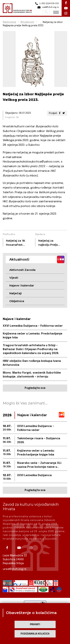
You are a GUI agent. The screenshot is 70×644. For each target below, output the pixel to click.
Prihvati (35, 625)
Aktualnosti (27, 22)
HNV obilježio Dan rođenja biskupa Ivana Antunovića (32, 363)
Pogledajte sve (35, 388)
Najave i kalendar (22, 285)
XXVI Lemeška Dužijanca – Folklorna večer (33, 326)
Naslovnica (9, 22)
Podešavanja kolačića (35, 634)
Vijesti (14, 278)
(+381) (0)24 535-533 (46, 4)
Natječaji (15, 293)
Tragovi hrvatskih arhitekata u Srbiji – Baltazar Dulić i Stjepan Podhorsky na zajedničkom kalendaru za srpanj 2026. (31, 349)
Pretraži (46, 12)
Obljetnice (17, 301)
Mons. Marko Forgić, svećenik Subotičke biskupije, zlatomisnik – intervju (32, 375)
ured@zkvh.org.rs (15, 569)
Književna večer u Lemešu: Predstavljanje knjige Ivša (33, 336)
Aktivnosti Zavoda (22, 270)
